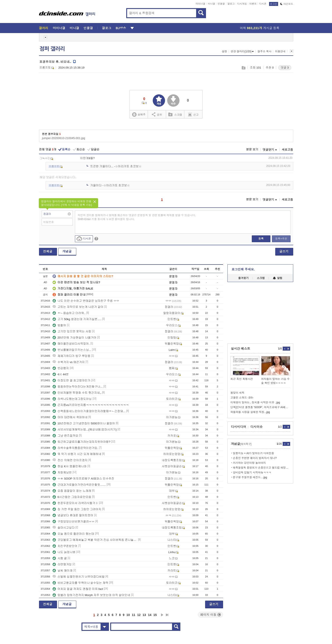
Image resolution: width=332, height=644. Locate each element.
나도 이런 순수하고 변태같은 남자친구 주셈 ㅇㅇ (86, 301)
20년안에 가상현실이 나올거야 (75, 338)
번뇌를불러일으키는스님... (72, 350)
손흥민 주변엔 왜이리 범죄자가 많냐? (255, 458)
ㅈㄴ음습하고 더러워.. (69, 313)
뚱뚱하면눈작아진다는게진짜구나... (78, 387)
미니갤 (211, 4)
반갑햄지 (61, 368)
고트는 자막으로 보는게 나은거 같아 (78, 307)
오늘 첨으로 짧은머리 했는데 (73, 534)
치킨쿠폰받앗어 (65, 546)
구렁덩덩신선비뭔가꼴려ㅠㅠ (74, 521)
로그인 (274, 4)
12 (139, 615)
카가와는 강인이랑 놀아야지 (249, 463)
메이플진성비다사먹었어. (71, 344)
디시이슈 (257, 427)
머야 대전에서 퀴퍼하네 (70, 417)
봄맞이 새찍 (237, 393)
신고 (193, 114)
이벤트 (253, 4)
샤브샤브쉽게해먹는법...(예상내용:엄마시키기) (85, 430)
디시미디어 (239, 427)
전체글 (48, 251)
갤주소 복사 (264, 51)
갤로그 (231, 4)
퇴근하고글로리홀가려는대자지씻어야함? (81, 442)
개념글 (67, 251)
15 (155, 615)
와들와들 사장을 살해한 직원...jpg (250, 412)
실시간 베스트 (241, 349)
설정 (224, 51)
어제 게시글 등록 (260, 28)
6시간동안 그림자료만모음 (72, 497)
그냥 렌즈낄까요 (65, 436)
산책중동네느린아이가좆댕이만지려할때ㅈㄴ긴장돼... (89, 411)
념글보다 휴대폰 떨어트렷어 (73, 515)
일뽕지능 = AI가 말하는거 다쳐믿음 (254, 453)
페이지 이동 (211, 615)
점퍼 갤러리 (52, 49)
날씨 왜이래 (63, 571)
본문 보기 (252, 149)
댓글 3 (285, 68)
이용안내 (280, 51)
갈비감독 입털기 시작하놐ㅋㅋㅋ (252, 473)
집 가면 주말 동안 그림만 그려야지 (77, 509)
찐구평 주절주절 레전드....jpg (250, 477)
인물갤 (221, 4)
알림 (278, 278)
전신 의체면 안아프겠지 (70, 460)
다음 (162, 615)
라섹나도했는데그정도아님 (72, 399)
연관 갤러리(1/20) (242, 51)
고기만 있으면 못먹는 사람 (72, 331)
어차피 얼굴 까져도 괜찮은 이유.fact (78, 589)
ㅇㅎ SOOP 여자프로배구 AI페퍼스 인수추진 (83, 479)
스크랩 (243, 68)
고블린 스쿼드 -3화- (242, 398)
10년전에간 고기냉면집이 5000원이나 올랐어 (84, 423)
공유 (157, 114)
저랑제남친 (62, 472)
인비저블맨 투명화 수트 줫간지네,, (77, 393)
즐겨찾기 (243, 278)
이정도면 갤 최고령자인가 (71, 380)
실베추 (139, 115)
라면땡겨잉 (62, 564)
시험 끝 (60, 558)
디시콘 (263, 4)
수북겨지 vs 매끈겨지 (69, 362)
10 (128, 615)
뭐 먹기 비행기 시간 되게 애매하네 (77, 454)
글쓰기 (284, 251)
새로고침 (288, 150)
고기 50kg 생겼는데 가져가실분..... (77, 319)
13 (144, 615)
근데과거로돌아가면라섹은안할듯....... (79, 485)
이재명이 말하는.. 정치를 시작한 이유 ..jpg (255, 402)
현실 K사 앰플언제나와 (70, 466)
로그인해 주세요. (243, 269)
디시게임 (242, 4)
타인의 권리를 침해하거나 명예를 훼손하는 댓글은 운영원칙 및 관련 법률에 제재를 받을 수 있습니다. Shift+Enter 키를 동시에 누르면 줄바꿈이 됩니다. (137, 217)
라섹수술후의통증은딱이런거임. (75, 448)
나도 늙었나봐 (64, 552)
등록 (261, 239)
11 (133, 615)
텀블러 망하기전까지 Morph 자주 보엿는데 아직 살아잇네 (91, 595)
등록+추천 (281, 239)
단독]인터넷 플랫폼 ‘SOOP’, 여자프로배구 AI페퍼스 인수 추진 (260, 407)
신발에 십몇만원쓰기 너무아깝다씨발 (79, 577)
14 (150, 615)
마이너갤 (201, 4)
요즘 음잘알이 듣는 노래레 (72, 491)
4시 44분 (61, 374)
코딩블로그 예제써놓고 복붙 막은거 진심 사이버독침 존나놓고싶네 (95, 540)
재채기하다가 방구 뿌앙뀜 (71, 356)
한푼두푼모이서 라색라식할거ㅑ (75, 503)
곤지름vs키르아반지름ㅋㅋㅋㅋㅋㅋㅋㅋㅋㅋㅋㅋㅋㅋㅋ (91, 405)
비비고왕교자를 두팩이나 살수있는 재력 (80, 583)
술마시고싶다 (64, 528)
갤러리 (44, 28)
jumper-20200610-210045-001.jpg (64, 138)
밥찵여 (59, 325)
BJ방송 (121, 28)
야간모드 (287, 4)
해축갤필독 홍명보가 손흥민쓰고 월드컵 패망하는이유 (262, 468)
